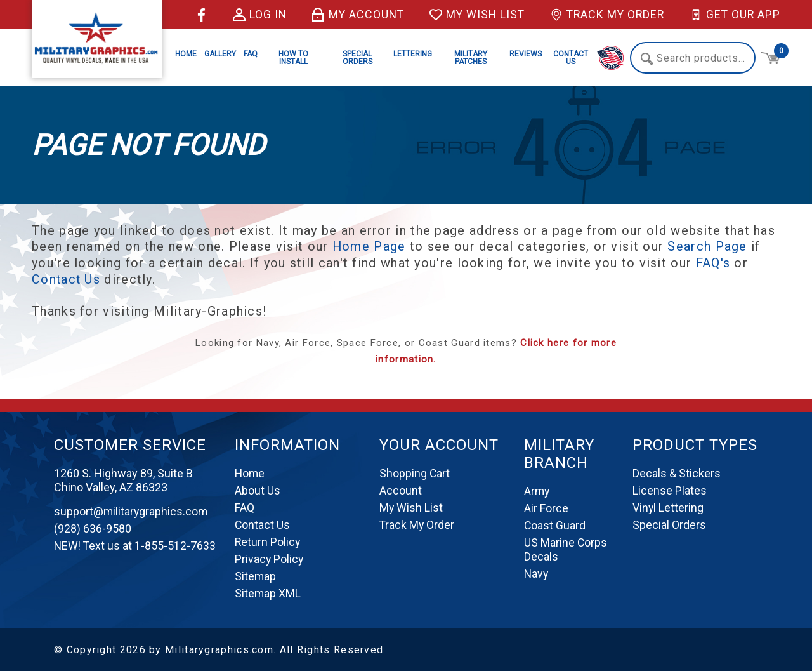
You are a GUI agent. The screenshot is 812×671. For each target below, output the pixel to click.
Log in (251, 15)
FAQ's (714, 262)
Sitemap (256, 575)
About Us (258, 489)
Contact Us (571, 58)
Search (647, 59)
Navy (537, 572)
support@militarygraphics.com (132, 510)
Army (537, 490)
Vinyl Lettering (668, 506)
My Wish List (472, 15)
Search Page (708, 246)
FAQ (251, 54)
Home (186, 54)
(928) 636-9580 (93, 527)
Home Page (370, 246)
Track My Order (604, 15)
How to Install (293, 58)
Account (401, 489)
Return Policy (268, 541)
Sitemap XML (268, 592)
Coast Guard (555, 524)
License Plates (670, 489)
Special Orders (357, 58)
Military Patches (471, 58)
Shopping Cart (415, 472)
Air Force (546, 507)
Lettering (413, 54)
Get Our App (734, 15)
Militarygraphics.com (219, 648)
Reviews (526, 54)
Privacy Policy (270, 558)
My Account (351, 15)
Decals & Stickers (677, 472)
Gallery (220, 54)
